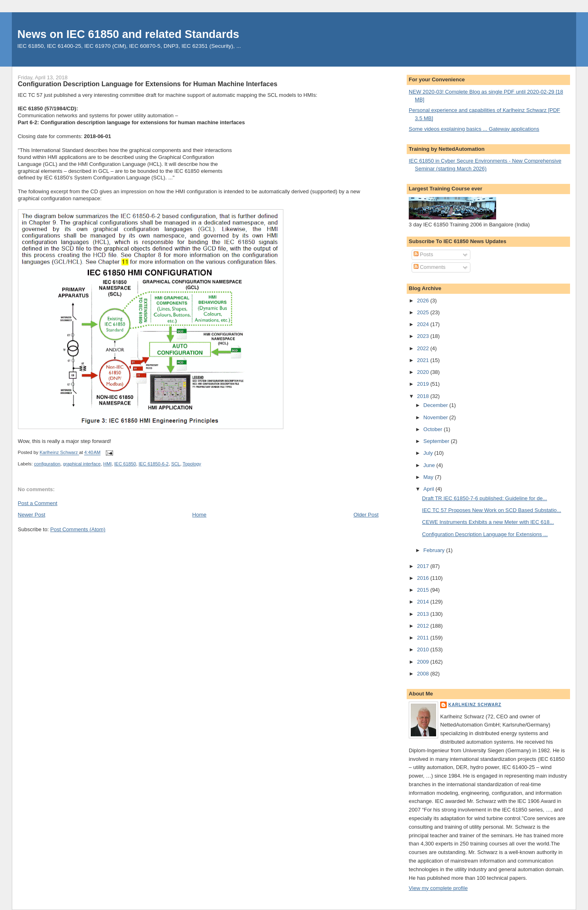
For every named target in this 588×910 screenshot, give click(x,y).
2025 (424, 312)
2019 (424, 384)
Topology (192, 464)
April (430, 489)
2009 (424, 662)
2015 (424, 590)
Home (199, 515)
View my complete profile (438, 888)
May (429, 477)
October (434, 429)
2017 (424, 566)
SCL (176, 464)
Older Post (366, 515)
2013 (424, 614)
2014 (424, 602)
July (429, 453)
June (430, 465)
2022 (424, 348)
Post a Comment (38, 503)
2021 (424, 360)
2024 (424, 324)
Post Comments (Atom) (78, 529)
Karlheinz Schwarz (475, 705)
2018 (424, 396)
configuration (47, 464)
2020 (424, 372)
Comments (430, 267)
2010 (424, 650)
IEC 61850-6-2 (153, 464)
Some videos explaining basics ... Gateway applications (474, 129)
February (435, 550)
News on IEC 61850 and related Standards (128, 34)
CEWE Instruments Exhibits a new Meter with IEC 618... (488, 522)
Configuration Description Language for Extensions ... (485, 534)
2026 (424, 301)
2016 (424, 578)
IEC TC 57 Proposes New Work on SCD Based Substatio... (492, 510)
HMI (108, 464)
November (437, 417)
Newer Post (32, 515)
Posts (423, 254)
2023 (424, 336)
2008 (424, 674)
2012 (424, 626)
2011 (424, 638)
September (437, 441)
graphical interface (82, 464)
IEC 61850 (125, 464)
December (437, 405)
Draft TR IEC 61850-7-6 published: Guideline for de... (485, 498)
